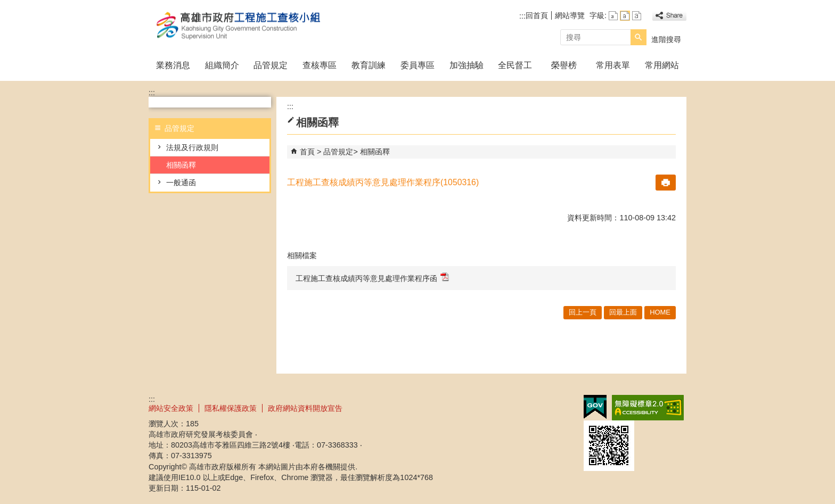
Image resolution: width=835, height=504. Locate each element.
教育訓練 (369, 65)
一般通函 (181, 183)
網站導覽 (570, 15)
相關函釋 (181, 165)
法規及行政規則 (192, 147)
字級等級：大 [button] (637, 16)
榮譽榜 (564, 65)
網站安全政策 (171, 408)
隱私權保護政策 (231, 408)
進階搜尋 (666, 39)
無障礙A (648, 408)
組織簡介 (222, 65)
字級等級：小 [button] (613, 16)
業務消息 (173, 65)
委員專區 (418, 65)
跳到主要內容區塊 (6, 6)
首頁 (307, 152)
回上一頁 (583, 312)
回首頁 (537, 15)
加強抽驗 (466, 65)
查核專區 (320, 65)
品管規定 (271, 65)
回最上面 (623, 312)
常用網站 (662, 65)
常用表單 (613, 65)
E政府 (595, 407)
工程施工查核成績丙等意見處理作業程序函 (372, 278)
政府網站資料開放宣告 (305, 408)
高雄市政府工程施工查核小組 (239, 26)
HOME (660, 312)
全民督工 (515, 65)
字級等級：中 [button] (625, 16)
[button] (638, 37)
